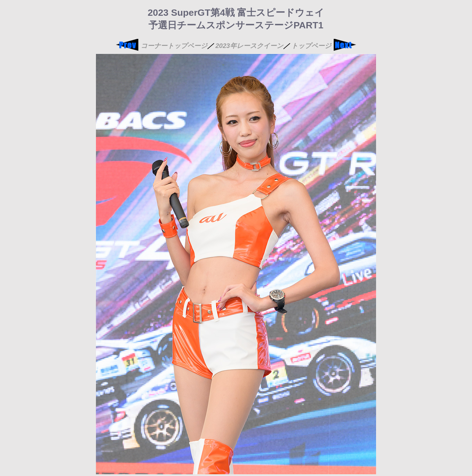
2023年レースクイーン (249, 46)
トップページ (311, 46)
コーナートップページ (174, 46)
